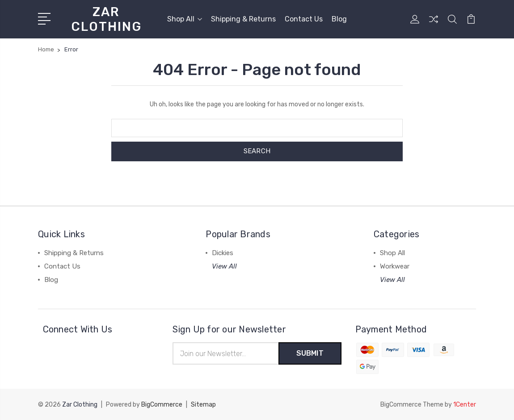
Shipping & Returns (243, 19)
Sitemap (203, 405)
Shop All (185, 19)
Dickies (223, 253)
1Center (465, 405)
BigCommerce (162, 405)
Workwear (395, 266)
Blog (339, 19)
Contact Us (304, 19)
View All (224, 266)
